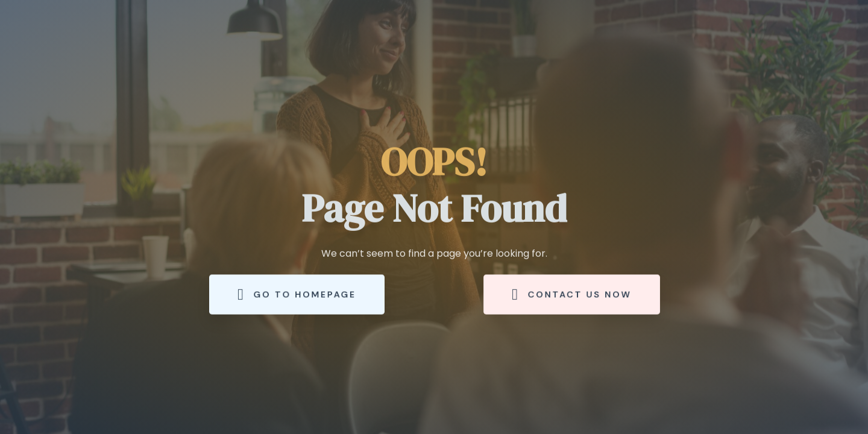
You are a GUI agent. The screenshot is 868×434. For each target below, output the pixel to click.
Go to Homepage (297, 294)
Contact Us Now (572, 294)
